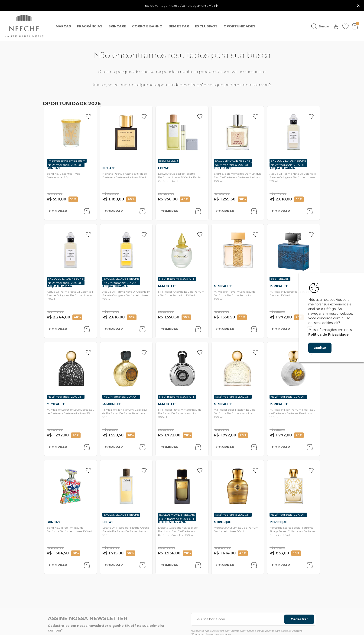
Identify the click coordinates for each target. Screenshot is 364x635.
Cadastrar (299, 619)
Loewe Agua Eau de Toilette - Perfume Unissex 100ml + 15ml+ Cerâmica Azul (179, 177)
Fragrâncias (90, 26)
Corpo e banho (147, 26)
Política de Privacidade (328, 334)
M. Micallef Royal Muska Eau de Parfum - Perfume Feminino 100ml (235, 295)
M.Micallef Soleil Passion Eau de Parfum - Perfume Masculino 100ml (234, 413)
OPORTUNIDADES (239, 26)
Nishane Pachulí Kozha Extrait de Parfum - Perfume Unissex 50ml (125, 175)
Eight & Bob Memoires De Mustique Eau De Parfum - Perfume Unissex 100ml (237, 177)
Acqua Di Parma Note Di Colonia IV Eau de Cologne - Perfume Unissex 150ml (126, 295)
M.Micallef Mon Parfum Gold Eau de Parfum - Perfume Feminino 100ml (125, 413)
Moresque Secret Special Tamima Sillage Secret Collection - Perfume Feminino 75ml (292, 531)
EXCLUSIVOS (206, 26)
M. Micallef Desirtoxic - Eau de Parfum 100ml (289, 293)
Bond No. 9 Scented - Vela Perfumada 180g (63, 175)
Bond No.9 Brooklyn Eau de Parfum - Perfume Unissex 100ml (69, 529)
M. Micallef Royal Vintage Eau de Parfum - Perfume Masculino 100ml (180, 413)
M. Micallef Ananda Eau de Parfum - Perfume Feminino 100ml (181, 293)
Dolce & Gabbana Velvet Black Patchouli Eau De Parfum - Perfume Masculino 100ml (178, 531)
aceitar (320, 348)
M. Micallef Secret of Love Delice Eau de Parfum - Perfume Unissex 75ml (70, 411)
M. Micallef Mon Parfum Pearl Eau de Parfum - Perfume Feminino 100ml (292, 413)
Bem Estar (179, 26)
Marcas (63, 26)
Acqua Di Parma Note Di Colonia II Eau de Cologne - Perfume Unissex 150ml (293, 177)
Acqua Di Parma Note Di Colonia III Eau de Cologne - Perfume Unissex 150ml (70, 295)
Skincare (117, 26)
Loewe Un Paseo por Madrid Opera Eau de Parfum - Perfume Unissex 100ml (126, 531)
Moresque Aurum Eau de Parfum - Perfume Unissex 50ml (237, 529)
